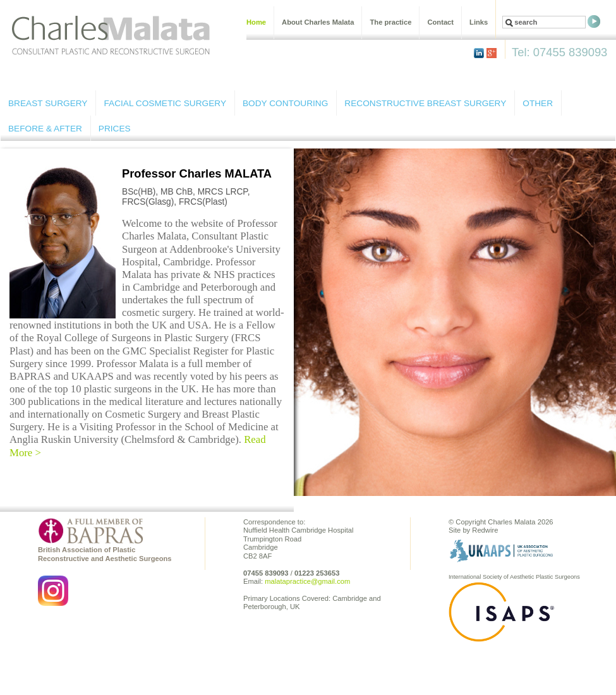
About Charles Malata (318, 22)
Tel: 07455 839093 (559, 52)
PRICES (115, 129)
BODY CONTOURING (285, 103)
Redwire (485, 530)
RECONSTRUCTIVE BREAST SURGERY (425, 103)
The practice (390, 22)
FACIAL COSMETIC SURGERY (165, 103)
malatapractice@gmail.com (307, 581)
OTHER (538, 103)
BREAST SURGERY (48, 103)
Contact (440, 22)
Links (479, 22)
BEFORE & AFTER (45, 129)
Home (256, 22)
